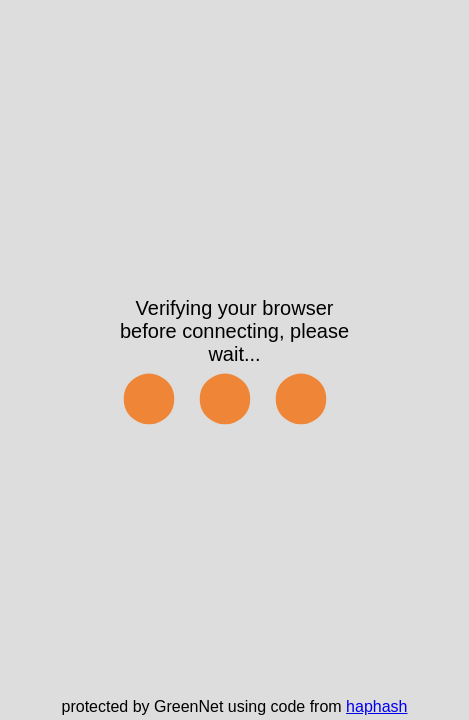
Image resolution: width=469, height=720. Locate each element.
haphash (376, 706)
